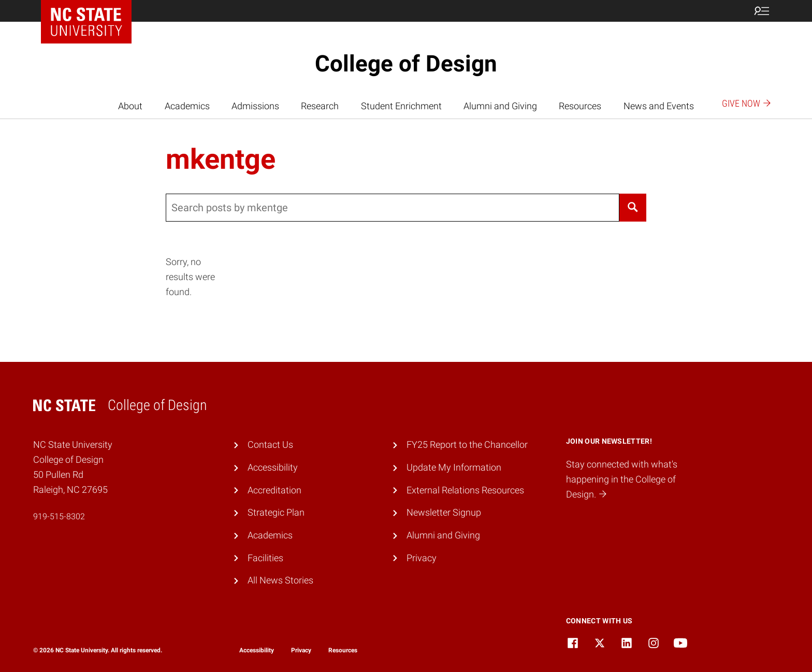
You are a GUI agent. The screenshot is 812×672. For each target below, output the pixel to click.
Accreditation (274, 490)
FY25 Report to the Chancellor (467, 444)
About (130, 106)
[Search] (633, 208)
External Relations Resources (465, 490)
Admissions (255, 106)
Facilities (265, 558)
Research (320, 106)
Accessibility (273, 467)
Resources (580, 106)
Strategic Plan (276, 512)
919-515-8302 (59, 516)
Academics (187, 106)
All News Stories (280, 580)
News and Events (659, 106)
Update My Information (454, 467)
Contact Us (270, 444)
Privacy (422, 558)
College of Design (406, 64)
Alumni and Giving (500, 106)
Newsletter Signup (444, 512)
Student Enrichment (401, 106)
